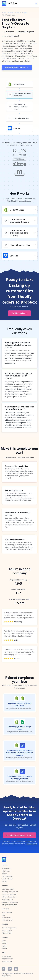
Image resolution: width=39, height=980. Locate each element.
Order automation (8, 889)
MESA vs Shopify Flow (9, 928)
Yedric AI (5, 874)
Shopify (24, 13)
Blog (3, 915)
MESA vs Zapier (7, 930)
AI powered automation (10, 902)
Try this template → (19, 313)
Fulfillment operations (9, 897)
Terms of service (7, 959)
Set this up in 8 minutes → (17, 67)
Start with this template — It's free (19, 835)
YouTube (10, 969)
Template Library (14, 13)
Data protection (7, 961)
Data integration (7, 899)
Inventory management (10, 892)
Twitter (3, 969)
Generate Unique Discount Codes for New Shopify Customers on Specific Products (19, 753)
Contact (4, 948)
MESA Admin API (7, 920)
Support (4, 946)
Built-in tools (6, 871)
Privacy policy (6, 956)
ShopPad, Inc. (6, 976)
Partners (4, 943)
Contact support (31, 844)
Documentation (7, 912)
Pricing (4, 881)
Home (4, 13)
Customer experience (9, 894)
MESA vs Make (6, 933)
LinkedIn (16, 969)
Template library (7, 879)
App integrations (7, 876)
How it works (6, 868)
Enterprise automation (9, 905)
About (4, 941)
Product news (6, 918)
